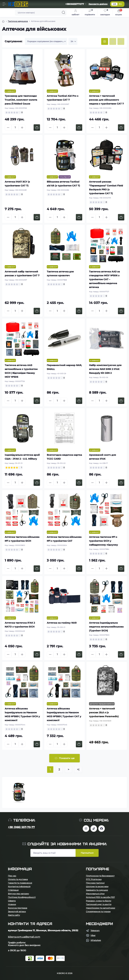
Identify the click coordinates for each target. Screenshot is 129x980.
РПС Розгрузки (94, 879)
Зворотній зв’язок (17, 911)
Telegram (95, 931)
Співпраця (13, 890)
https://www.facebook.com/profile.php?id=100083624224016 (102, 829)
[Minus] (8, 128)
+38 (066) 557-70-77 (21, 827)
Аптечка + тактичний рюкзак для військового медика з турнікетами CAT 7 (106, 100)
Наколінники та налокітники (100, 908)
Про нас (12, 876)
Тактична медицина (18, 21)
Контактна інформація (19, 886)
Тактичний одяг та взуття (99, 904)
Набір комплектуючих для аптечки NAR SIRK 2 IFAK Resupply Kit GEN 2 (105, 369)
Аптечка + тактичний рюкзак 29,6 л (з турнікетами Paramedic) (104, 712)
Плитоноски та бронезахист (100, 876)
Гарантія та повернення (20, 883)
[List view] (113, 41)
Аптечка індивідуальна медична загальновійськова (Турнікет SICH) (106, 627)
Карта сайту (14, 915)
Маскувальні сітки (95, 894)
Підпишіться (87, 853)
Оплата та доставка (18, 879)
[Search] (64, 13)
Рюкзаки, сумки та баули (99, 901)
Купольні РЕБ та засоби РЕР (100, 897)
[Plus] (22, 128)
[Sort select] (46, 41)
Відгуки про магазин (18, 894)
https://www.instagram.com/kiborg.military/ (86, 829)
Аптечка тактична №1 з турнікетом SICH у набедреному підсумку (103, 541)
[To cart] (37, 127)
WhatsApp (96, 940)
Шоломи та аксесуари (97, 886)
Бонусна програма (18, 908)
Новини (12, 904)
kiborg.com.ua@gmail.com (24, 937)
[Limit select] (73, 41)
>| (78, 769)
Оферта (12, 901)
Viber (93, 935)
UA (114, 4)
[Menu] (4, 4)
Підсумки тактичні (95, 883)
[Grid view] (105, 41)
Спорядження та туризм (98, 911)
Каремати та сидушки (97, 890)
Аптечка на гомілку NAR (62, 623)
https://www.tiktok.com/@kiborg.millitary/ (94, 829)
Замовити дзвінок (98, 4)
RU (120, 4)
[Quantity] (15, 127)
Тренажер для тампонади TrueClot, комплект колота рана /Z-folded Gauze (21, 100)
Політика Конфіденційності (22, 897)
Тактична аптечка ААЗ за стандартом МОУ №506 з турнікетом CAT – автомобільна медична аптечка (104, 279)
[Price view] (121, 41)
